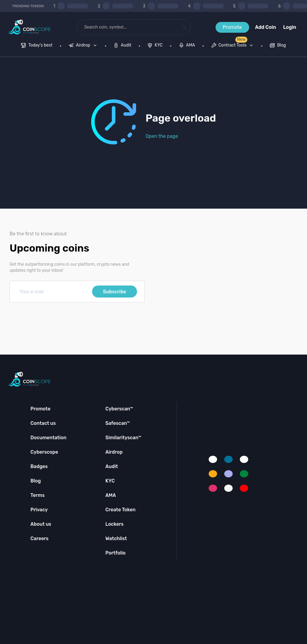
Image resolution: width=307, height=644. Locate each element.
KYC (110, 481)
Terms (38, 495)
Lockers (114, 524)
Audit (112, 466)
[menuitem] (37, 46)
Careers (40, 538)
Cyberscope (44, 452)
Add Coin (266, 27)
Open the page (162, 136)
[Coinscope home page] (30, 27)
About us (41, 524)
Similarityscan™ (123, 438)
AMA (110, 495)
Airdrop (114, 452)
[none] (84, 46)
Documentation (49, 438)
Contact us (43, 423)
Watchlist (116, 538)
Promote (232, 27)
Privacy (39, 510)
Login (290, 27)
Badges (39, 466)
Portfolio (115, 553)
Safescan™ (118, 423)
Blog (36, 481)
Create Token (120, 510)
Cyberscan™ (119, 409)
